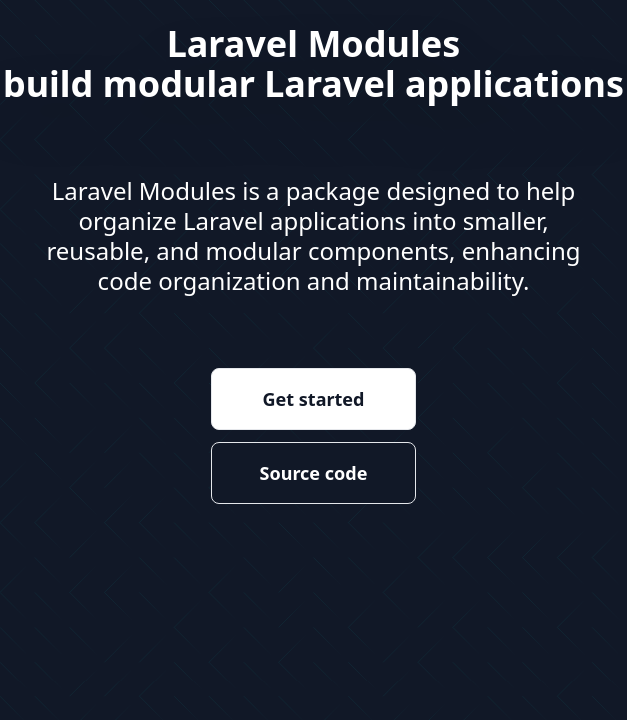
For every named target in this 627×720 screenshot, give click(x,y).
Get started (314, 399)
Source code (314, 473)
